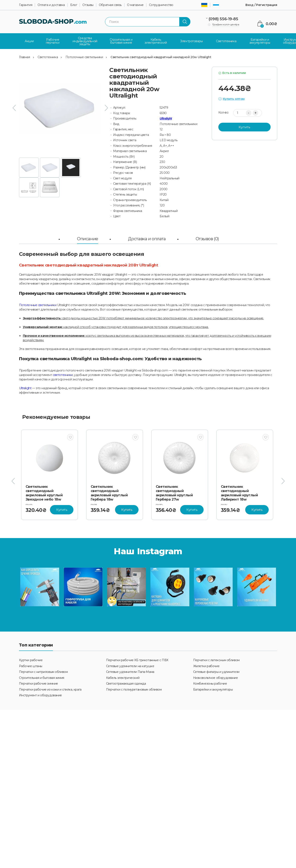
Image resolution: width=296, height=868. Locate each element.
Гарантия (26, 5)
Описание (88, 238)
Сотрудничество (161, 5)
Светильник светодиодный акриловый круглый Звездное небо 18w (44, 492)
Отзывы (88, 5)
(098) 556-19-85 (223, 19)
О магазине (135, 5)
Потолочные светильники (84, 56)
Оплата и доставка (51, 5)
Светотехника (48, 56)
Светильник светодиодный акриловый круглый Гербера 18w (109, 492)
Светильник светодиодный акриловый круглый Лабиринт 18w (239, 492)
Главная (25, 56)
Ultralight (166, 117)
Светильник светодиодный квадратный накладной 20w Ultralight (161, 56)
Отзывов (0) (207, 238)
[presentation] (14, 107)
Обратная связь (110, 5)
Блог (74, 5)
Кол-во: (224, 112)
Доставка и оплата (147, 238)
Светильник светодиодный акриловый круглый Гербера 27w (174, 492)
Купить (244, 126)
